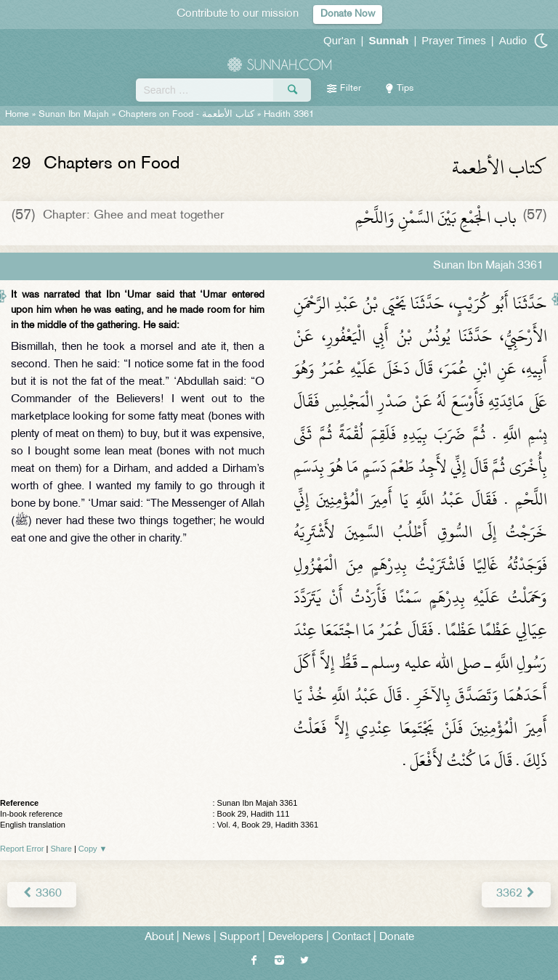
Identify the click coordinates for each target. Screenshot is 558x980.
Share (61, 849)
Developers (296, 938)
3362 (516, 894)
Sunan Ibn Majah (74, 115)
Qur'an (340, 40)
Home (17, 115)
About (159, 938)
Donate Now (348, 14)
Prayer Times (453, 40)
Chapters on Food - (188, 115)
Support (239, 938)
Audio (513, 40)
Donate (397, 938)
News (197, 938)
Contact (351, 938)
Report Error (22, 849)
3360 (42, 894)
